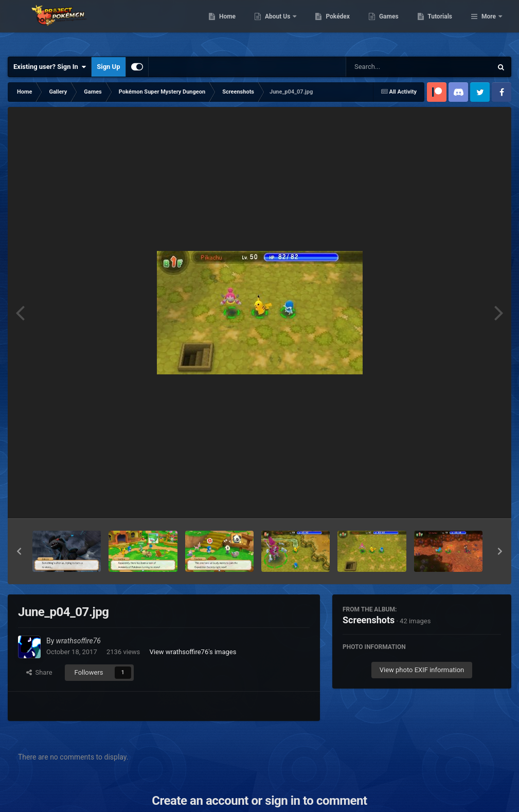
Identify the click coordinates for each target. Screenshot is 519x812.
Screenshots (369, 620)
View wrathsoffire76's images (193, 652)
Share (39, 672)
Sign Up (108, 67)
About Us (331, 26)
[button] (19, 551)
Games (442, 26)
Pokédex (391, 26)
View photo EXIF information (422, 670)
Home (280, 26)
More (489, 26)
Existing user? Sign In (50, 67)
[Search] (393, 67)
